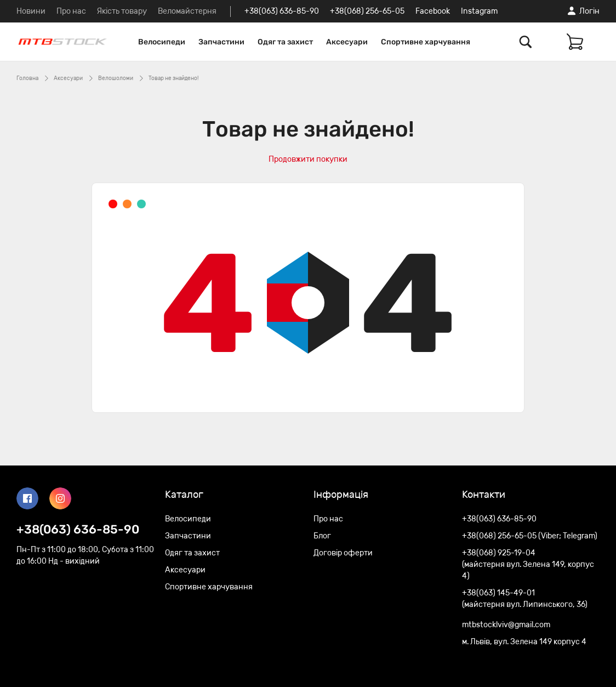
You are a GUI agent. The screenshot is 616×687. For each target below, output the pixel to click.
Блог (322, 536)
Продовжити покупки (308, 159)
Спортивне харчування (426, 42)
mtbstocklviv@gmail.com (506, 625)
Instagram (479, 11)
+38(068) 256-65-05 (367, 11)
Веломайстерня (187, 11)
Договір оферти (343, 553)
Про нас (71, 11)
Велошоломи (116, 78)
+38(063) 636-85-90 (282, 11)
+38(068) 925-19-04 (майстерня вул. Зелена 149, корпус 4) (528, 564)
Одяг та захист (285, 42)
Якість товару (122, 11)
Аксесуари (347, 42)
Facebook (433, 11)
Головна (27, 78)
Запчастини (221, 42)
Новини (31, 11)
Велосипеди (162, 42)
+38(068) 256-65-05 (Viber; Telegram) (530, 536)
